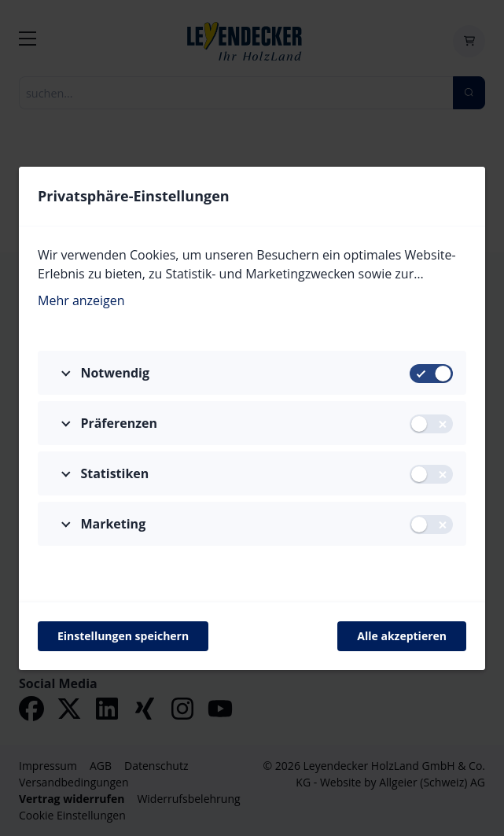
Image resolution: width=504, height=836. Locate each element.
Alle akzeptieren (402, 636)
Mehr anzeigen (81, 300)
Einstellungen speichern (123, 636)
